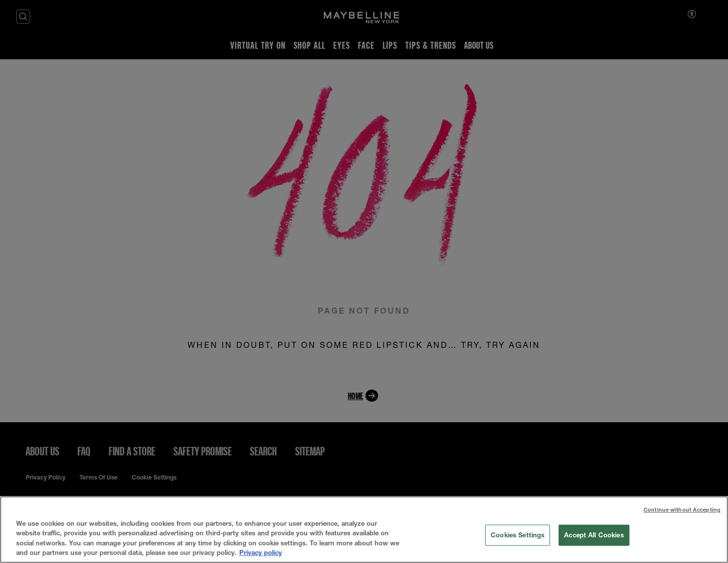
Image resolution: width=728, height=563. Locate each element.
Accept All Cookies (594, 535)
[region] (364, 530)
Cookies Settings (518, 535)
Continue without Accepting (682, 509)
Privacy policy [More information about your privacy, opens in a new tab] (261, 552)
